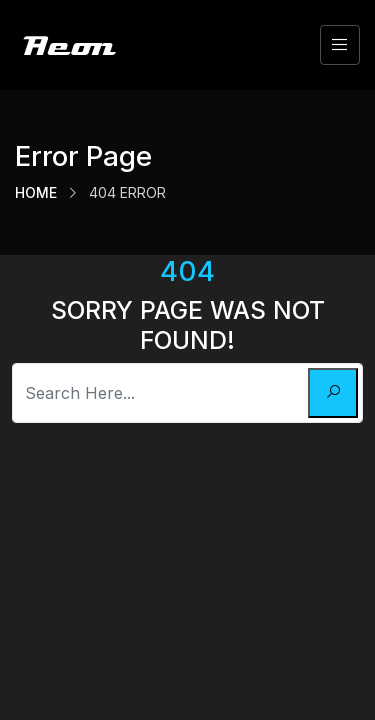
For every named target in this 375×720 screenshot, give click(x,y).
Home (36, 192)
